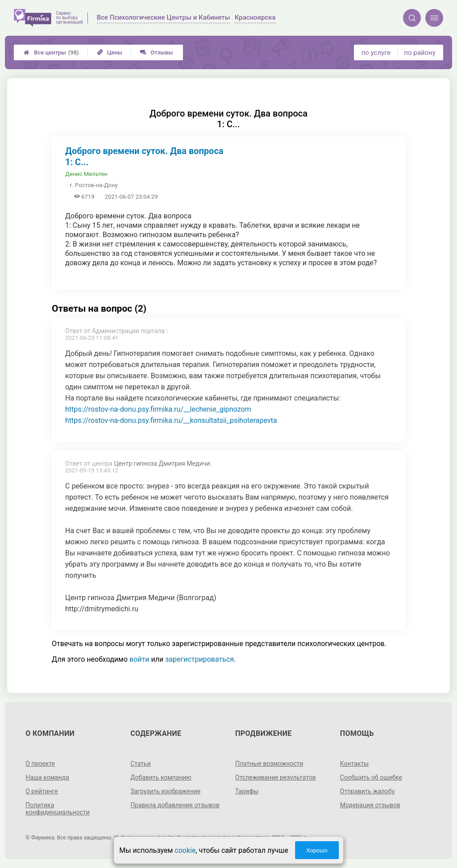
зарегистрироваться (199, 659)
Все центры (51, 52)
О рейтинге (42, 791)
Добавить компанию (161, 777)
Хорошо (317, 850)
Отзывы (156, 52)
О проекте (40, 764)
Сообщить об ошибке (371, 777)
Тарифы (247, 791)
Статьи (141, 764)
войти (139, 659)
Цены (110, 52)
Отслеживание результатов (276, 777)
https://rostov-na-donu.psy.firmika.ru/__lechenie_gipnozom (158, 409)
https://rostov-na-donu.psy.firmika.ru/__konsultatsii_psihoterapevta (171, 420)
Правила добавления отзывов (175, 805)
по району (420, 53)
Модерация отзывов (370, 805)
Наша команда (47, 777)
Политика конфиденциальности (58, 809)
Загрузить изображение (165, 791)
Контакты (354, 764)
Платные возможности (269, 764)
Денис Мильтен (86, 174)
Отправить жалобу (368, 791)
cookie (185, 850)
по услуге (376, 53)
